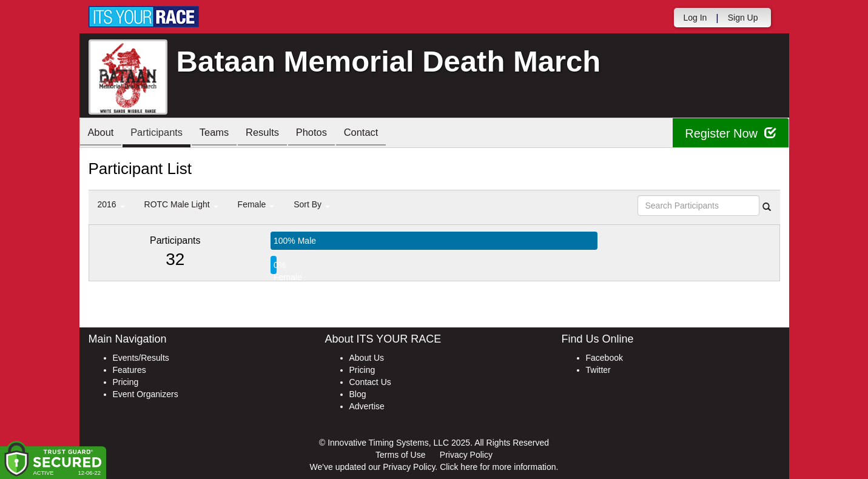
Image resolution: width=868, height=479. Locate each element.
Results (274, 134)
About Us (367, 358)
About (103, 134)
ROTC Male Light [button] (181, 204)
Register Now (731, 133)
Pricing (126, 382)
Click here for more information (498, 467)
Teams (222, 134)
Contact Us (370, 382)
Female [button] (256, 204)
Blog (358, 394)
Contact (379, 134)
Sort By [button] (312, 204)
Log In (695, 18)
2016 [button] (111, 204)
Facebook (604, 358)
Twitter (598, 370)
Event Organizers (146, 394)
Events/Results (141, 358)
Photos (326, 134)
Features (130, 370)
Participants (161, 134)
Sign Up (743, 18)
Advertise (367, 406)
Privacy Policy (466, 455)
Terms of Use (400, 455)
